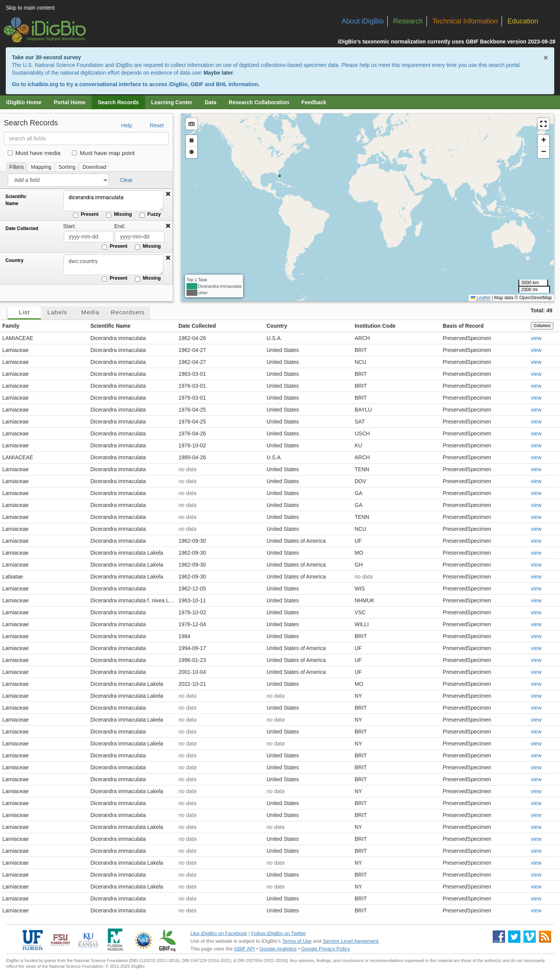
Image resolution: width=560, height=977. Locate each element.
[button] (168, 194)
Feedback (314, 102)
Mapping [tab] (41, 167)
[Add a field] (58, 180)
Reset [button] (157, 125)
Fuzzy (150, 215)
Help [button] (127, 125)
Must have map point (103, 153)
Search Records (118, 102)
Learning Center (172, 102)
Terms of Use (297, 941)
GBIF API (244, 949)
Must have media (34, 153)
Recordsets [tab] (128, 312)
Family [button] (11, 326)
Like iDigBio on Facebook (219, 933)
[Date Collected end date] (140, 237)
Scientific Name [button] (110, 326)
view (536, 338)
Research (408, 21)
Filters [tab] (17, 167)
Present (86, 215)
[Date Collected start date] (89, 237)
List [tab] (24, 312)
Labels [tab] (57, 312)
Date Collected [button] (197, 326)
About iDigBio (362, 21)
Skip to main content (30, 8)
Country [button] (277, 326)
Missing (119, 215)
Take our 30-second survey (46, 57)
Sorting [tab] (67, 167)
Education (523, 21)
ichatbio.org (43, 84)
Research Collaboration (259, 102)
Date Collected (22, 228)
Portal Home (70, 102)
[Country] (113, 265)
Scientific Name (16, 200)
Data (210, 102)
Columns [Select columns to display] (542, 326)
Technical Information (465, 21)
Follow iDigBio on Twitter (278, 933)
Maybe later (218, 73)
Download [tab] (94, 167)
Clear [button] (126, 180)
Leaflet (481, 298)
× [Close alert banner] (546, 58)
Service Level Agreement (351, 941)
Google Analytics (278, 949)
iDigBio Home (24, 102)
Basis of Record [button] (463, 326)
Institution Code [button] (375, 326)
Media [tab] (90, 312)
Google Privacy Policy (325, 949)
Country (14, 260)
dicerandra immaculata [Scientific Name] (113, 201)
